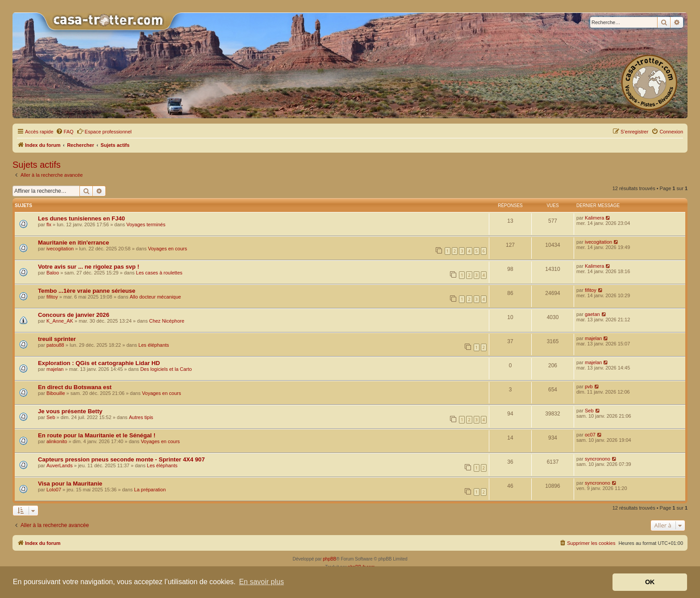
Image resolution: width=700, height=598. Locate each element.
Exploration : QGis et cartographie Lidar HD (99, 363)
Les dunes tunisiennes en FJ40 (81, 218)
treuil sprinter (57, 339)
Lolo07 (54, 490)
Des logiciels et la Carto (166, 369)
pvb (589, 386)
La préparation (150, 490)
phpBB (329, 559)
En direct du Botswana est (75, 387)
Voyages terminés (146, 224)
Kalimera (594, 218)
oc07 (590, 435)
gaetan (592, 314)
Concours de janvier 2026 (74, 315)
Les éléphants (154, 345)
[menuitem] (65, 132)
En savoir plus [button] (261, 582)
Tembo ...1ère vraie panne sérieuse (87, 291)
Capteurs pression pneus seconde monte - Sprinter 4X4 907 (121, 459)
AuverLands (60, 465)
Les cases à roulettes (159, 273)
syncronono (598, 459)
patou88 (55, 345)
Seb (51, 417)
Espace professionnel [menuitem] (104, 131)
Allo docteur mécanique (156, 297)
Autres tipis (141, 417)
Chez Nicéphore (167, 321)
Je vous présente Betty (70, 411)
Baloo (53, 273)
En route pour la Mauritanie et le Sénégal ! (97, 435)
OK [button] (650, 582)
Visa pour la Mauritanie (70, 484)
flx (49, 224)
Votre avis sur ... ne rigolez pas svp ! (89, 267)
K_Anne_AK (60, 321)
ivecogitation (60, 249)
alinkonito (57, 441)
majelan (594, 338)
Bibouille (56, 393)
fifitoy (52, 297)
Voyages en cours (167, 249)
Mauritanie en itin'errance (73, 243)
